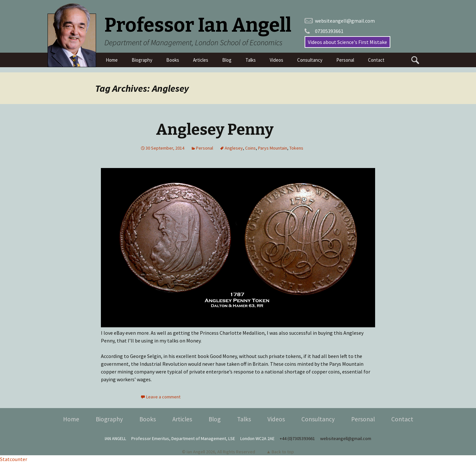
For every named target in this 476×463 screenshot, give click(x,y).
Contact (376, 60)
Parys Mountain (273, 148)
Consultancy (310, 60)
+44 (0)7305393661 (297, 438)
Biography (142, 60)
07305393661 (329, 31)
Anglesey (234, 148)
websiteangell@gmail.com (345, 21)
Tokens (296, 148)
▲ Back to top (280, 452)
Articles (201, 60)
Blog (227, 60)
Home (112, 60)
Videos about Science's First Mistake (347, 42)
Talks (251, 60)
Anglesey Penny (215, 130)
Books (173, 60)
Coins (250, 148)
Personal (345, 60)
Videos (276, 60)
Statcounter (14, 459)
